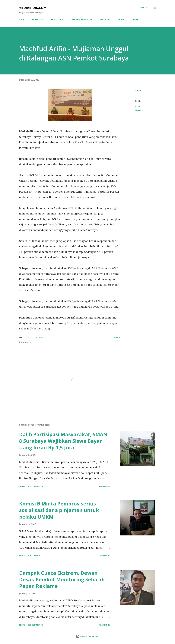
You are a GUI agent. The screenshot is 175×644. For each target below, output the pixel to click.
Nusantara (37, 19)
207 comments (35, 486)
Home (21, 19)
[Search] (143, 8)
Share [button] (138, 91)
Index (138, 106)
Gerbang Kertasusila (82, 19)
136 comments (35, 625)
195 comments (35, 556)
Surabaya (139, 110)
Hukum (122, 19)
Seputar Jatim (57, 19)
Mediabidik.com (33, 8)
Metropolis (105, 19)
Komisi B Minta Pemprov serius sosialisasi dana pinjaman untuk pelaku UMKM (59, 510)
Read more (104, 486)
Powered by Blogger (87, 636)
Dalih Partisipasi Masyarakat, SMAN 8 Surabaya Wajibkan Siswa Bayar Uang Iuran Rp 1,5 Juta (63, 441)
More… (137, 19)
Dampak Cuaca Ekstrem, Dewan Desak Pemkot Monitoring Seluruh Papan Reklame (62, 579)
